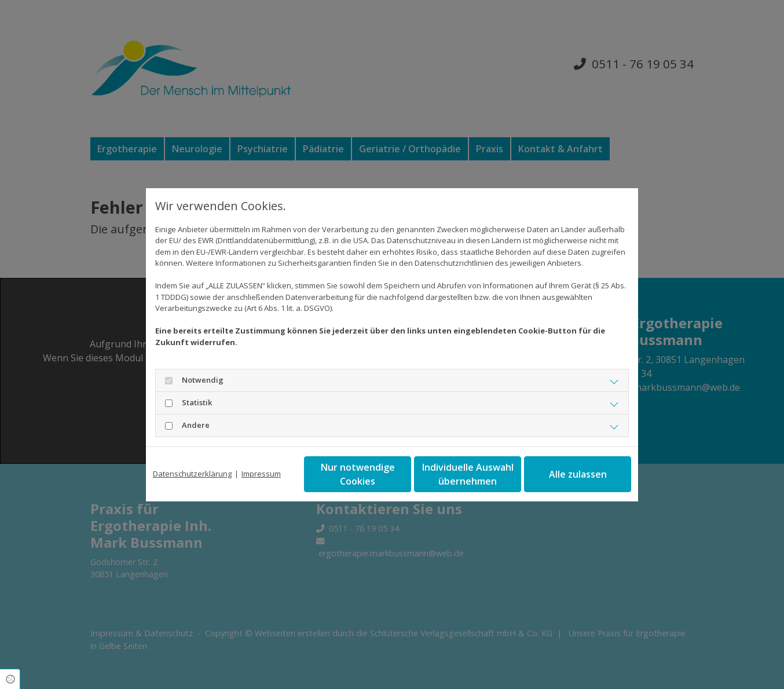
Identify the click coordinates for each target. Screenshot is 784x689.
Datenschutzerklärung (192, 474)
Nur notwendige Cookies (358, 474)
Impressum (261, 474)
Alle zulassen (578, 474)
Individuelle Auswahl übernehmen (468, 474)
